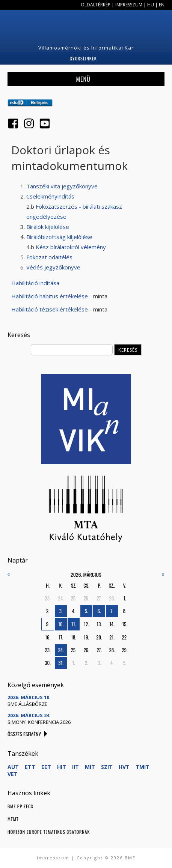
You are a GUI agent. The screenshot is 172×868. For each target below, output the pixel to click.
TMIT (143, 767)
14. (112, 624)
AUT (13, 767)
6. (99, 611)
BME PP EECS (20, 806)
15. (125, 624)
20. (99, 637)
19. (86, 637)
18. (74, 637)
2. (48, 611)
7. (112, 611)
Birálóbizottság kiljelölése (59, 237)
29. (124, 650)
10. (61, 624)
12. (86, 624)
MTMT (13, 819)
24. (61, 598)
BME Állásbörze (27, 704)
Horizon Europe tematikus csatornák (49, 832)
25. (74, 598)
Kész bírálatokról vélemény (71, 247)
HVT (124, 767)
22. (125, 637)
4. (74, 611)
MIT (90, 767)
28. (112, 598)
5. (87, 611)
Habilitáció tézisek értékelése (50, 309)
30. (48, 663)
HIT (62, 767)
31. (61, 663)
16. (48, 637)
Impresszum (129, 5)
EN (162, 5)
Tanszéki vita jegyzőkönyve (62, 186)
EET (46, 767)
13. (99, 624)
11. (74, 624)
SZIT (107, 767)
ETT (30, 767)
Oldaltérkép (96, 5)
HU (151, 5)
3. (61, 611)
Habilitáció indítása (35, 283)
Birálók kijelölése (48, 227)
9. (48, 624)
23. (48, 598)
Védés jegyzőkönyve (53, 267)
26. (86, 598)
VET (13, 774)
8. (125, 611)
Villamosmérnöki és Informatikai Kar (86, 48)
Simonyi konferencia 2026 (39, 722)
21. (112, 637)
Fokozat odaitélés (49, 257)
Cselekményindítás (50, 196)
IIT (75, 767)
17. (61, 637)
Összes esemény (24, 734)
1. (124, 598)
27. (99, 598)
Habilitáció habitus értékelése (50, 296)
